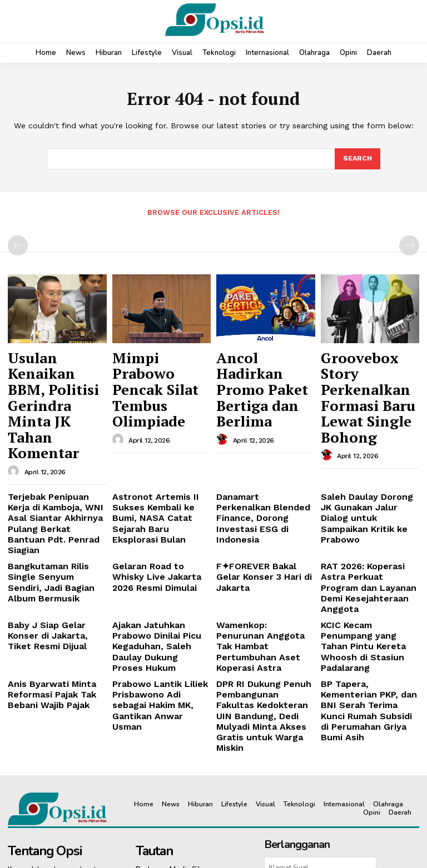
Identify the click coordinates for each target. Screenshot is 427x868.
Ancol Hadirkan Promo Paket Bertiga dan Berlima (265, 364)
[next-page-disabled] (409, 244)
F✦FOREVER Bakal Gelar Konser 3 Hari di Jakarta (261, 478)
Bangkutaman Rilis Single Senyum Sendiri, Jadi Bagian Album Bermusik (54, 483)
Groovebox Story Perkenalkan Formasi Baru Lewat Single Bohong (368, 369)
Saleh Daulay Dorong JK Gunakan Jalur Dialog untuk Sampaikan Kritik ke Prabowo (369, 438)
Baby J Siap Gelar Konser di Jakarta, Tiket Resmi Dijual (54, 523)
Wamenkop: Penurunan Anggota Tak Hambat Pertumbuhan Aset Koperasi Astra (258, 527)
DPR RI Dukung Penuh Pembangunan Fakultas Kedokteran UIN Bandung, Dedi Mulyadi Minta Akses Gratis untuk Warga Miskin (265, 572)
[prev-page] (18, 244)
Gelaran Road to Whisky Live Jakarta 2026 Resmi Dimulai (157, 483)
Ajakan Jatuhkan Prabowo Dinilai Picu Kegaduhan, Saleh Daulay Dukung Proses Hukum (160, 527)
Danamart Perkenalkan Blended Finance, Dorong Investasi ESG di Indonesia (265, 434)
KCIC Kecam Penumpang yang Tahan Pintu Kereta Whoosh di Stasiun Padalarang (365, 527)
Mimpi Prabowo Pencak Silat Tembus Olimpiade (160, 364)
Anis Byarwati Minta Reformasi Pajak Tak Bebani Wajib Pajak (46, 563)
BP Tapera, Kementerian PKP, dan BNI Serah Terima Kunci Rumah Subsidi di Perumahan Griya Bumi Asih (370, 572)
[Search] (357, 159)
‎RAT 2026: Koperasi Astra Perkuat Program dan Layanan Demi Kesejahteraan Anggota (367, 487)
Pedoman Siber (327, 762)
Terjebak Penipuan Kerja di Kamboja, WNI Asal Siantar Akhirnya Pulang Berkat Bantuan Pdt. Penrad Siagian (53, 442)
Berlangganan (320, 733)
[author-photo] (15, 401)
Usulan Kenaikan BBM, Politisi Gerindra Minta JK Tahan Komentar (51, 369)
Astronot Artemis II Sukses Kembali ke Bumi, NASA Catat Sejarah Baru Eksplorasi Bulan (161, 438)
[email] (320, 708)
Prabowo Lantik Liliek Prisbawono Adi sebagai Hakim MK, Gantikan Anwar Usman (156, 568)
